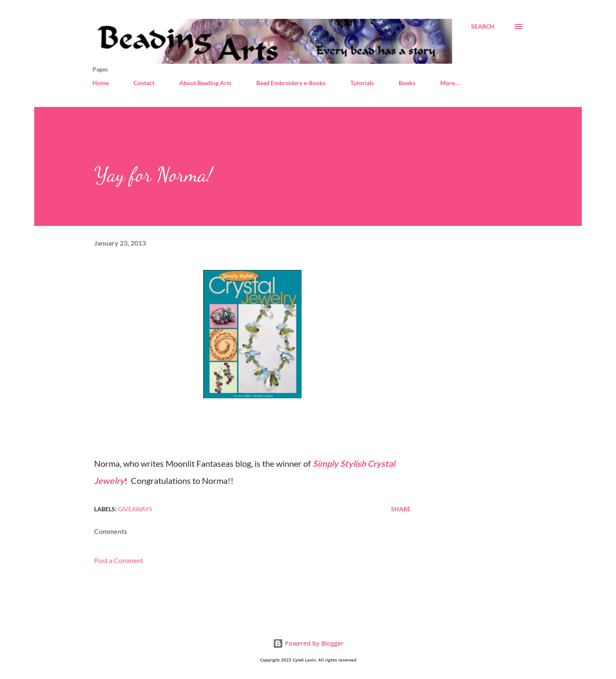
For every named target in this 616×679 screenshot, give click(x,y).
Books (407, 83)
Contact (144, 83)
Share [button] (401, 509)
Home (101, 83)
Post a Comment (119, 560)
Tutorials (362, 83)
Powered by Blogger (308, 643)
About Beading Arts (205, 83)
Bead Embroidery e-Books (291, 83)
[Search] (483, 27)
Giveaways (135, 509)
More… (450, 83)
